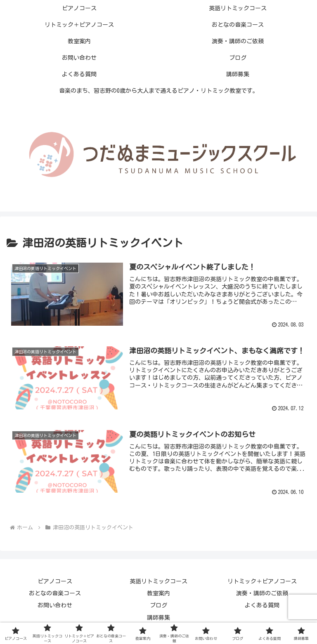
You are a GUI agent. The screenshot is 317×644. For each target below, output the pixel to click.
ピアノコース (55, 581)
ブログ (158, 605)
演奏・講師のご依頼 (262, 593)
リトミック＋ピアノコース (262, 581)
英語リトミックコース (158, 581)
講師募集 (158, 618)
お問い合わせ (55, 605)
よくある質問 (262, 605)
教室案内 (158, 593)
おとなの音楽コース (55, 593)
